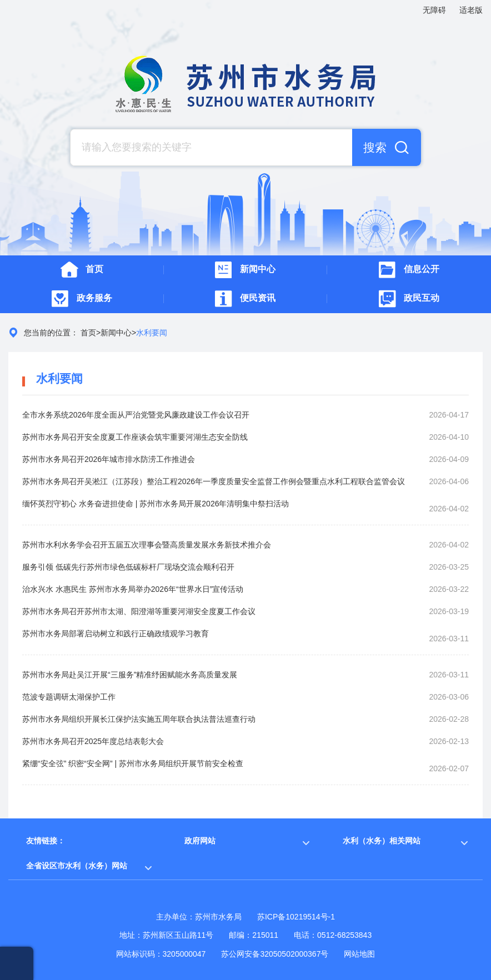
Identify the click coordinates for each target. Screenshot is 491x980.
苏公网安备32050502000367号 (275, 954)
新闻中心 (116, 333)
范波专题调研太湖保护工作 (69, 697)
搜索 (375, 147)
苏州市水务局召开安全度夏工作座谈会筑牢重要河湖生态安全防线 (135, 437)
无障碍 (434, 10)
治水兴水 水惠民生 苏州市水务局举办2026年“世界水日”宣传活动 (133, 589)
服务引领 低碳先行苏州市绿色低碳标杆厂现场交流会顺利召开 (128, 567)
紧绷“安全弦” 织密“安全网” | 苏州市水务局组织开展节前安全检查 (133, 763)
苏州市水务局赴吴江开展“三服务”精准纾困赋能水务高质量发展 (130, 675)
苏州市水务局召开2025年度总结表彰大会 (93, 741)
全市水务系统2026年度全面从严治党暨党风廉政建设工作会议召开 (136, 415)
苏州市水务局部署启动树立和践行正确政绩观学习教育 (116, 634)
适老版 (471, 10)
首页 (88, 333)
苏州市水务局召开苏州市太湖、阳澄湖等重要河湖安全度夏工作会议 (139, 611)
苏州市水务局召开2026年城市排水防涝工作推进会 (109, 459)
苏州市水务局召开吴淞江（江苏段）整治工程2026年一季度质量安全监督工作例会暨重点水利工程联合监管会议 (214, 481)
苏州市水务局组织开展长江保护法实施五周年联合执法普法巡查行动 (139, 719)
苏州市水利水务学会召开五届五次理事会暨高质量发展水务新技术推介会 (147, 545)
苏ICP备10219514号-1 (296, 917)
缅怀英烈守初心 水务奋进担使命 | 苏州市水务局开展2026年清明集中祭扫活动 (156, 504)
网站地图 (359, 954)
